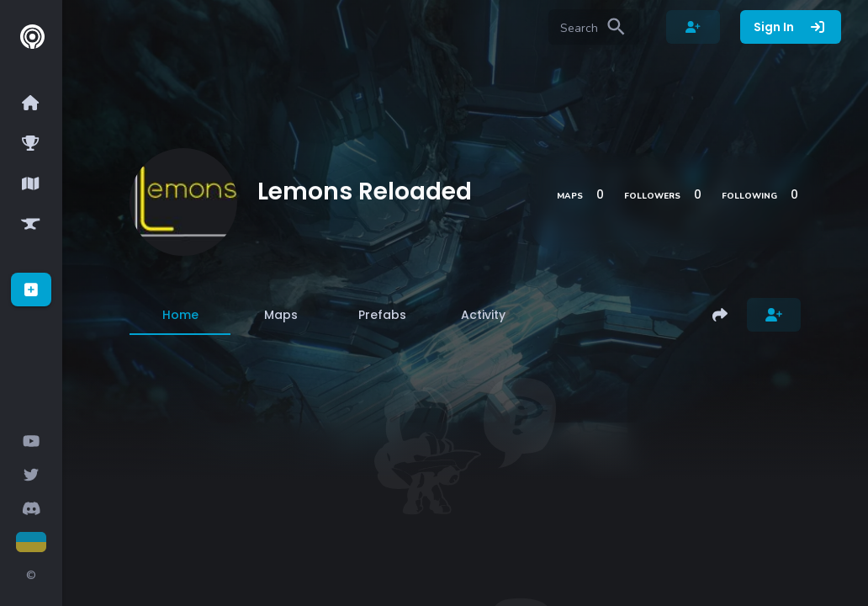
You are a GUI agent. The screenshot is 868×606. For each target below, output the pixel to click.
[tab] (180, 315)
